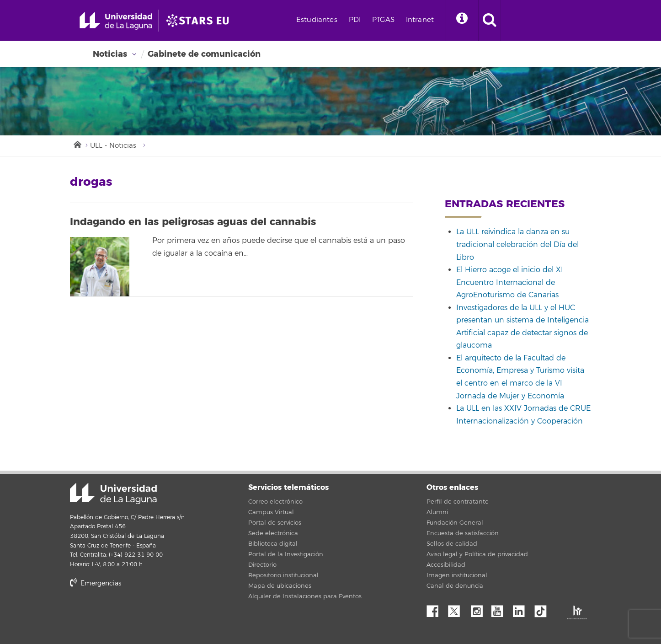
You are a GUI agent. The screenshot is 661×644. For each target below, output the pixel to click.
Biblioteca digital (273, 544)
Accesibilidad (446, 565)
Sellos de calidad (452, 544)
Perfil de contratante (458, 502)
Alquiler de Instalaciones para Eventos (305, 596)
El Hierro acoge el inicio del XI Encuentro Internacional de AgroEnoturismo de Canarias (510, 282)
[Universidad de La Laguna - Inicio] (119, 21)
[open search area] (490, 21)
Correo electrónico (275, 502)
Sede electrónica (273, 533)
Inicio (77, 144)
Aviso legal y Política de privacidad (477, 554)
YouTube (501, 609)
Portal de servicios (275, 523)
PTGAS (383, 20)
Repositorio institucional (283, 575)
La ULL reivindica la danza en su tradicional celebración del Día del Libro (517, 244)
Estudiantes (317, 20)
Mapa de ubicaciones (280, 586)
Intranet (420, 20)
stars (139, 614)
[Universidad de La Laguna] (200, 21)
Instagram (479, 609)
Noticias (110, 54)
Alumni (437, 512)
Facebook (436, 609)
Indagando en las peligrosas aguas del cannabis (193, 222)
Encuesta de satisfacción (463, 533)
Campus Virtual (271, 512)
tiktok (544, 609)
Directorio (262, 565)
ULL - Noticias (113, 146)
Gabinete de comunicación (204, 54)
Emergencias (96, 583)
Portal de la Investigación (286, 554)
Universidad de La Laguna (113, 494)
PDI (355, 20)
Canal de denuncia (455, 586)
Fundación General (455, 523)
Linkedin (522, 609)
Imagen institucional (457, 575)
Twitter (458, 609)
